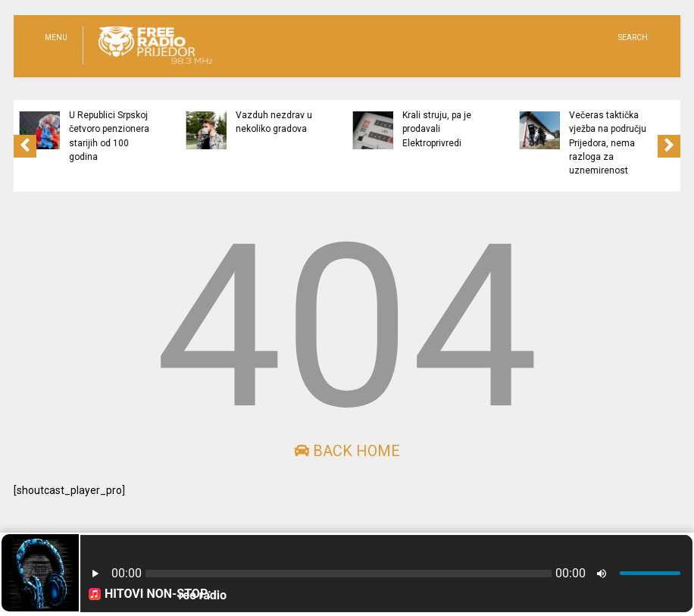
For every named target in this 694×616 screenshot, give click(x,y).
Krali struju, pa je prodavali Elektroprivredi (487, 129)
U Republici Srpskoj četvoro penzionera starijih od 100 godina (159, 136)
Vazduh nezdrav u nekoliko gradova (324, 122)
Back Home (347, 451)
